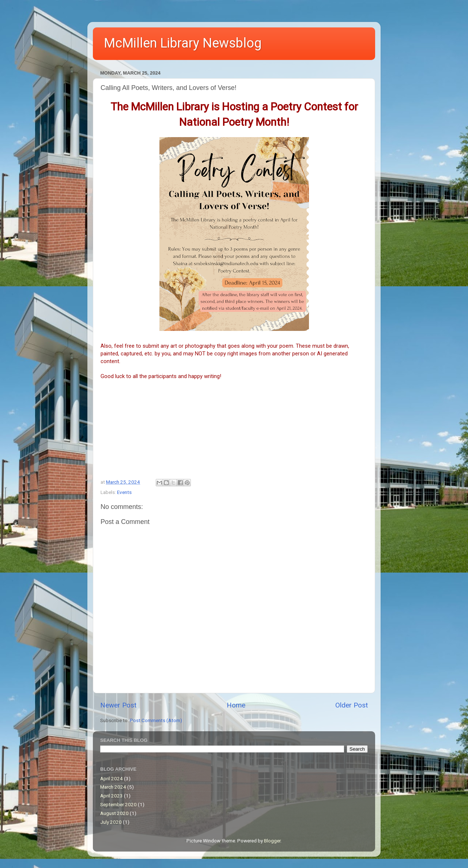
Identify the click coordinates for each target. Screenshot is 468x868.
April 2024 (112, 778)
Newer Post (118, 705)
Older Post (352, 705)
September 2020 (118, 804)
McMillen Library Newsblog (183, 43)
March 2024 (113, 787)
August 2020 (114, 813)
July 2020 (111, 822)
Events (124, 492)
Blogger (272, 841)
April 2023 (112, 796)
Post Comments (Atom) (156, 720)
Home (236, 705)
